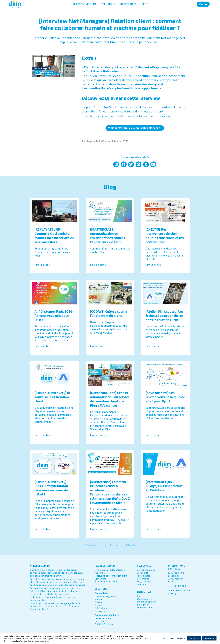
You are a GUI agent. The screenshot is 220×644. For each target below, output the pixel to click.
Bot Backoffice (102, 608)
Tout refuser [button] (194, 638)
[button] (116, 164)
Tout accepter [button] (209, 638)
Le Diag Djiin (101, 611)
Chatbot (99, 602)
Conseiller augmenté (105, 596)
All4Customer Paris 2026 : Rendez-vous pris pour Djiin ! (54, 316)
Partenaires (143, 579)
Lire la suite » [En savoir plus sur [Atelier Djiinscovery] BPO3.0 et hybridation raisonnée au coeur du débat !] (42, 529)
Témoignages (144, 576)
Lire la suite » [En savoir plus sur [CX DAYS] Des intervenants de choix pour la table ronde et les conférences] (154, 265)
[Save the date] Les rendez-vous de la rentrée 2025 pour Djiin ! (165, 397)
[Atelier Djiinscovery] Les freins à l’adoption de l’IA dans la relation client (165, 316)
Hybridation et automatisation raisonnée (110, 571)
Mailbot (99, 599)
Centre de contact (104, 618)
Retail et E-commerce (106, 624)
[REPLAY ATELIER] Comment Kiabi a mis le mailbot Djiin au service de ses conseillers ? (54, 236)
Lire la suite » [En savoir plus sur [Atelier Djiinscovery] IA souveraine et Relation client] (42, 435)
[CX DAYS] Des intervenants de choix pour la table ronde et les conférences (165, 236)
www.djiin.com (176, 593)
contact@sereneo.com (179, 590)
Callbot (98, 605)
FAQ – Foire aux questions (145, 583)
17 (121, 544)
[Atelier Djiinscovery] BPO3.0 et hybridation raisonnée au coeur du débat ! (51, 488)
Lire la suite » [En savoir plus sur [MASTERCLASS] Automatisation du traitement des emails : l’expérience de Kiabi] (98, 265)
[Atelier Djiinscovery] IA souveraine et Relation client (52, 397)
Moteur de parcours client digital (111, 576)
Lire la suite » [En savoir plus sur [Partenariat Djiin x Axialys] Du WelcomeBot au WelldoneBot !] (154, 529)
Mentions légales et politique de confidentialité (147, 605)
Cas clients (143, 573)
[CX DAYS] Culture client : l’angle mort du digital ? (109, 313)
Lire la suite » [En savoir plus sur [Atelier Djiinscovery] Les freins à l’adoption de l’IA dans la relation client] (154, 346)
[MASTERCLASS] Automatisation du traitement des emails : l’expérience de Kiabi (108, 236)
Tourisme (99, 621)
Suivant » (131, 544)
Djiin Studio (100, 579)
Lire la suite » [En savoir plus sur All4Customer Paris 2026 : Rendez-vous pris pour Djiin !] (42, 346)
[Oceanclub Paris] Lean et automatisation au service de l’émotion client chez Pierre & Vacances (110, 399)
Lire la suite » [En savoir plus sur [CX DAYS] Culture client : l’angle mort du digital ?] (98, 346)
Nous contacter (145, 599)
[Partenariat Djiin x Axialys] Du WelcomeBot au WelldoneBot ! (164, 486)
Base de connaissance (106, 581)
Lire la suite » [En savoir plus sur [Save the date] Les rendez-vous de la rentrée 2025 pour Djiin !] (154, 435)
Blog (139, 596)
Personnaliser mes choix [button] (174, 638)
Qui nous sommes (146, 570)
